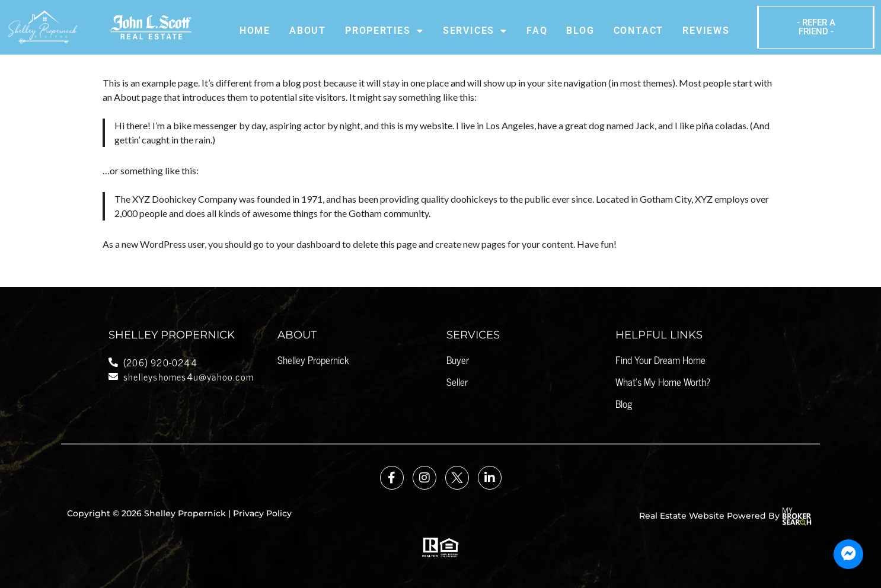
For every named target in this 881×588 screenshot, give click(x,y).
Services (475, 31)
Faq (537, 31)
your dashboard (308, 244)
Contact (639, 31)
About (308, 31)
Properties (384, 31)
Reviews (706, 31)
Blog (580, 31)
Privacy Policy (262, 513)
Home (255, 31)
